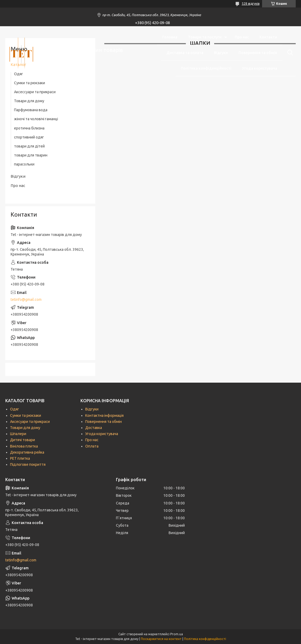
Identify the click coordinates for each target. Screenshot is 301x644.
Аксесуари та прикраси (30, 422)
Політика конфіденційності (206, 68)
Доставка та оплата (185, 53)
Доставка (94, 428)
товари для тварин (31, 155)
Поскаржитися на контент (161, 639)
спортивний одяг (29, 137)
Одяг (15, 409)
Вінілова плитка (24, 446)
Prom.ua (177, 634)
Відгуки (221, 53)
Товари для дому (29, 101)
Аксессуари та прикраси (35, 92)
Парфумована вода (31, 110)
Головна (170, 37)
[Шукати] (289, 53)
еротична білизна (29, 128)
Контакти (268, 37)
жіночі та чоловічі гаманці (36, 119)
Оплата (92, 446)
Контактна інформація (104, 415)
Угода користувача (260, 68)
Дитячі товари (23, 440)
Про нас (242, 37)
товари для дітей (29, 146)
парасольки (24, 164)
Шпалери (18, 434)
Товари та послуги (205, 37)
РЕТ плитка (20, 458)
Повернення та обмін (258, 53)
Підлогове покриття (28, 464)
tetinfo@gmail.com (26, 299)
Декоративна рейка (27, 452)
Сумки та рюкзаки (30, 83)
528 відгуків (251, 4)
